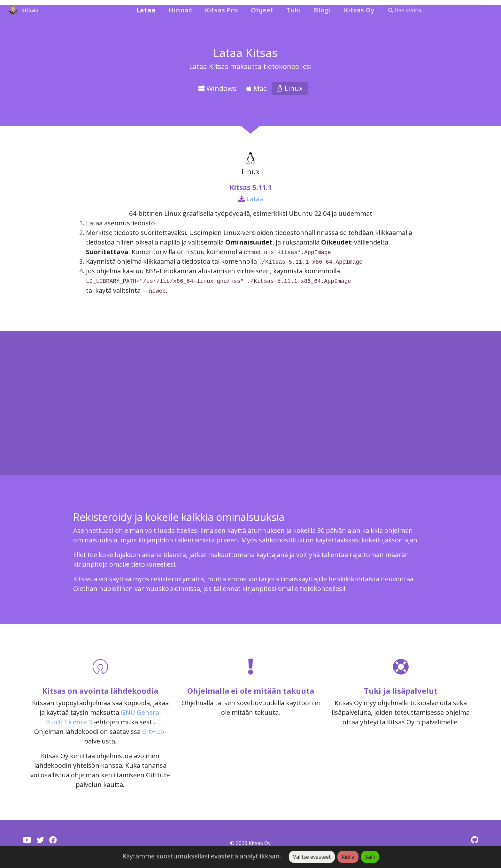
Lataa (251, 199)
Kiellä (348, 857)
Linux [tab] (290, 88)
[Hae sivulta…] (435, 10)
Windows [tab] (217, 88)
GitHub (153, 732)
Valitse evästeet (312, 857)
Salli (370, 857)
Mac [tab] (256, 88)
